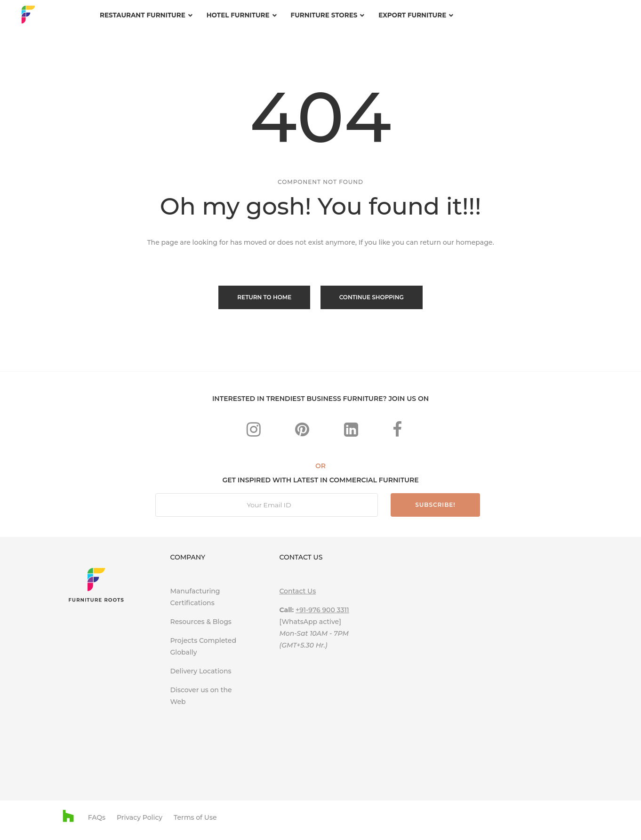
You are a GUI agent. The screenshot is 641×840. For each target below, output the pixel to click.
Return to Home (264, 297)
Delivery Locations (200, 670)
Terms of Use (195, 817)
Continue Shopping (372, 297)
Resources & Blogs (200, 621)
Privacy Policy (140, 817)
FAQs (97, 817)
